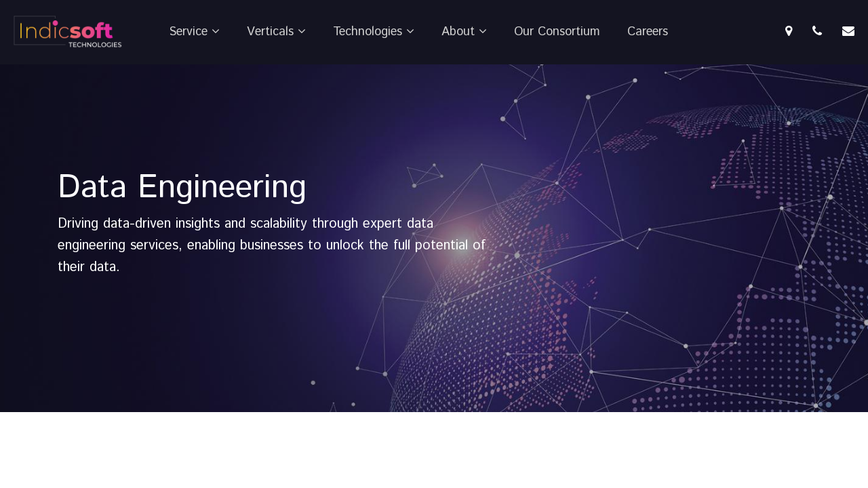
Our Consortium (557, 32)
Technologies (374, 32)
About (464, 32)
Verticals (276, 32)
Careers (648, 32)
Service (194, 32)
